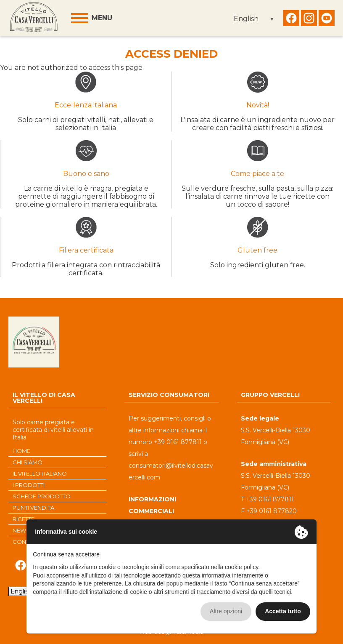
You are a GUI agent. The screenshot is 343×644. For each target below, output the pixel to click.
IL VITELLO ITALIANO (40, 474)
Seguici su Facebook (291, 20)
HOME (21, 451)
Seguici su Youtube (327, 20)
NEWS (21, 530)
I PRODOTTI (29, 485)
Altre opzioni (226, 611)
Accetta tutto (283, 611)
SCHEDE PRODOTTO (42, 496)
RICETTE (24, 519)
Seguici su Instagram (309, 20)
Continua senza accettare (66, 554)
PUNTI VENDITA (33, 508)
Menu (102, 18)
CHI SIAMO (28, 462)
